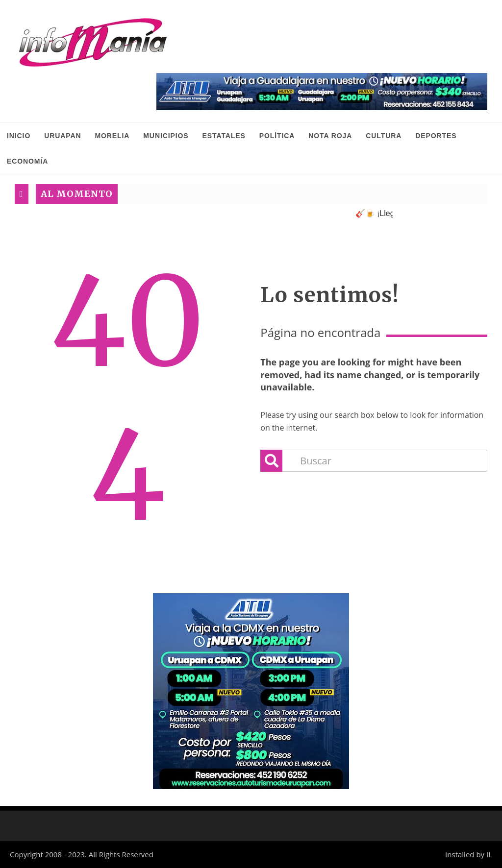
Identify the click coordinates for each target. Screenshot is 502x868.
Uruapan (63, 136)
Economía (27, 161)
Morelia (112, 136)
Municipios (166, 136)
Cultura (384, 136)
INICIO (19, 136)
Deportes (436, 136)
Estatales (224, 136)
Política (277, 136)
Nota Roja (330, 136)
